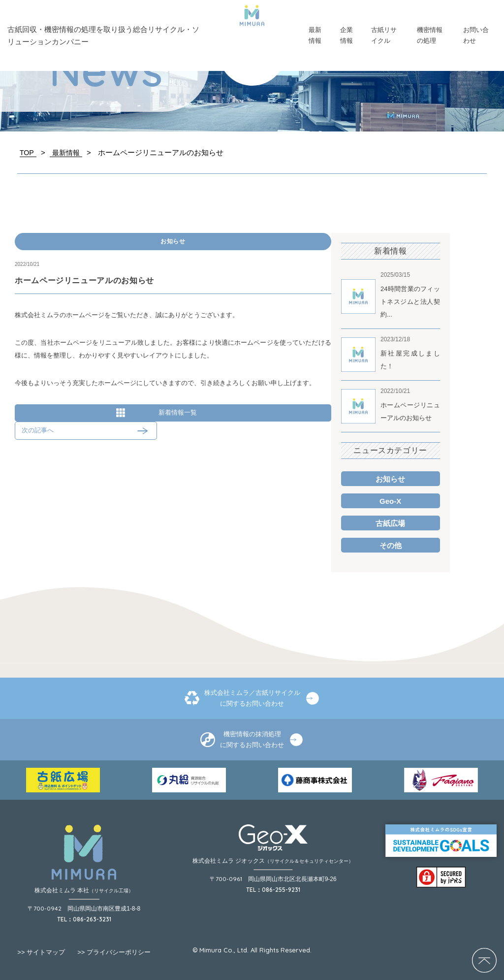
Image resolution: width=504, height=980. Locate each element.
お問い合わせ (476, 35)
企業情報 (346, 35)
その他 (391, 545)
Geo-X (390, 501)
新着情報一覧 (178, 412)
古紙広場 (390, 523)
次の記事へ (38, 430)
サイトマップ (41, 952)
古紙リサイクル (384, 35)
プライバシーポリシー (114, 952)
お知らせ (173, 241)
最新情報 (315, 35)
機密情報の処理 (430, 35)
